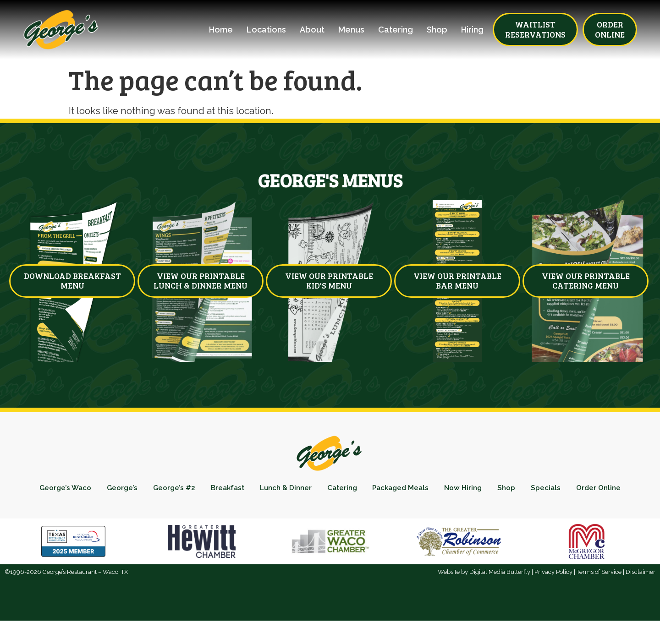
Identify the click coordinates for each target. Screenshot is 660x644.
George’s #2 (192, 490)
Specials (596, 490)
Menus (351, 30)
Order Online (330, 509)
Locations (266, 30)
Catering (396, 30)
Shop (437, 30)
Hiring (472, 30)
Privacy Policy (553, 595)
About (312, 30)
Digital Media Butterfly (500, 595)
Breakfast (250, 490)
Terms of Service (599, 595)
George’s (137, 490)
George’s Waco (76, 490)
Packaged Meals (439, 490)
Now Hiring (507, 490)
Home (221, 30)
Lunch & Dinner (314, 490)
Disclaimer (641, 595)
